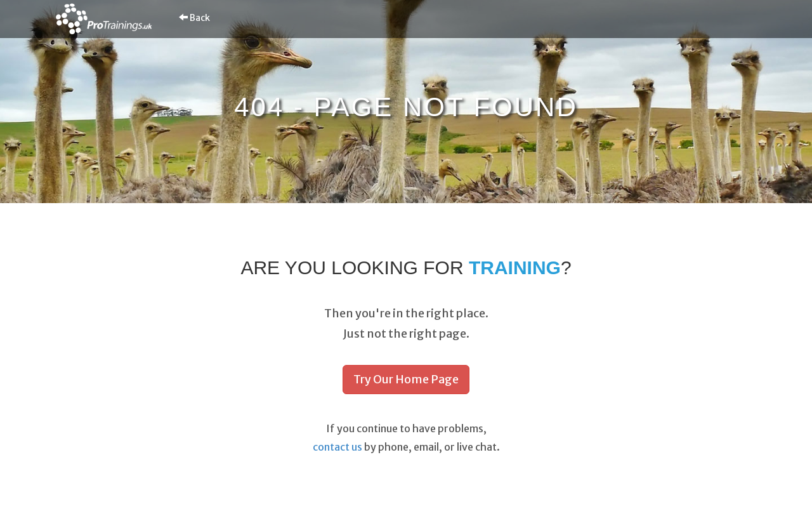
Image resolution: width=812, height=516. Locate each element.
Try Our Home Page (406, 379)
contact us (337, 447)
